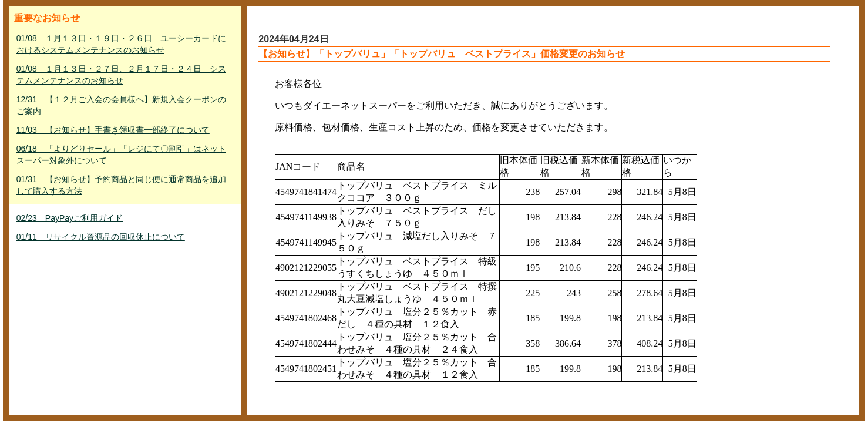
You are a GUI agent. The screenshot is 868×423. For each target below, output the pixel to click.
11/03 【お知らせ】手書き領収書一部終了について (113, 130)
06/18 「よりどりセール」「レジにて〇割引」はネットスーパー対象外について (121, 155)
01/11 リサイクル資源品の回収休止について (101, 237)
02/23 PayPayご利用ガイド (70, 218)
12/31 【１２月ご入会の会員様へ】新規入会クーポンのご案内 (121, 105)
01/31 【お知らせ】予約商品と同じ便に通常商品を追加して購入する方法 (121, 185)
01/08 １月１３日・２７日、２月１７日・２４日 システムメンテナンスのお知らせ (121, 75)
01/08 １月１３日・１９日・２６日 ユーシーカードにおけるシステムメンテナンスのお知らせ (121, 44)
